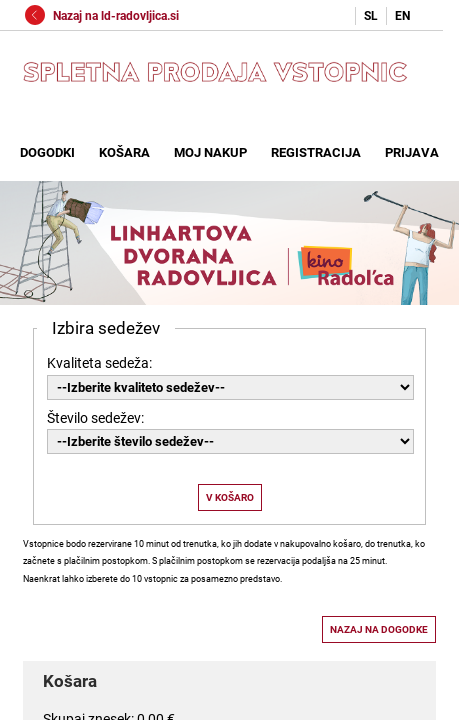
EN (402, 16)
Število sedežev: (95, 418)
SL (371, 16)
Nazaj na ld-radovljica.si (102, 16)
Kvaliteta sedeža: (99, 363)
